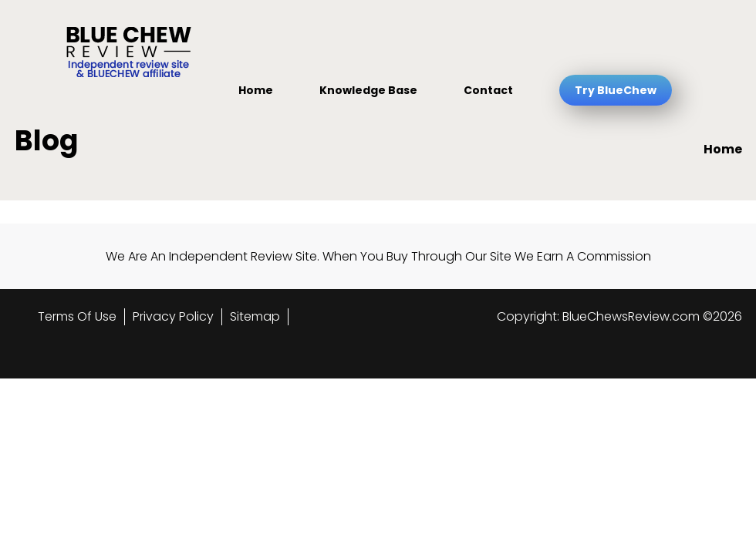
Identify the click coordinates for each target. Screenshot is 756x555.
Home (256, 90)
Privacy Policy (173, 316)
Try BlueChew (616, 90)
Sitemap (255, 316)
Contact (488, 90)
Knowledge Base (368, 90)
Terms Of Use (77, 316)
